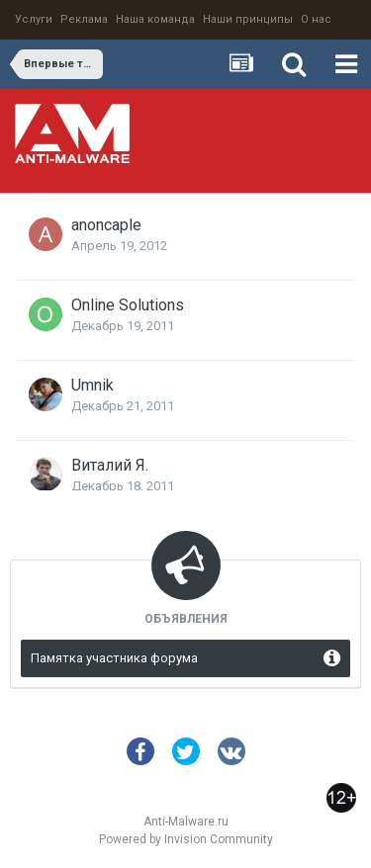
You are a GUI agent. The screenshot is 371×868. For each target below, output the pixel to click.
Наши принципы (248, 19)
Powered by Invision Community (186, 839)
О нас (316, 19)
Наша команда (155, 19)
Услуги (34, 19)
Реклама (84, 19)
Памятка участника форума (114, 658)
